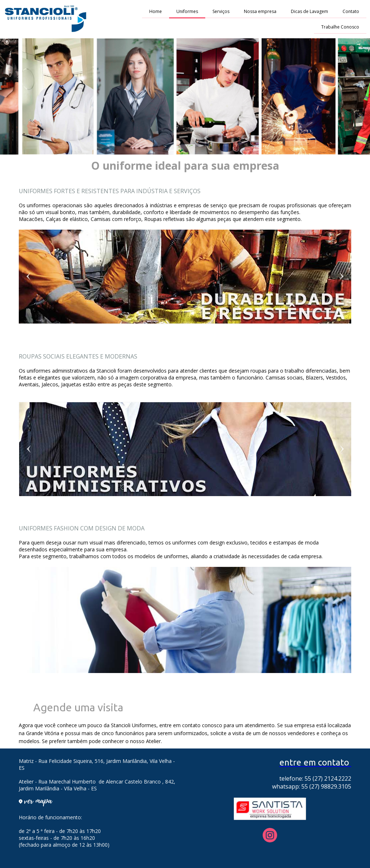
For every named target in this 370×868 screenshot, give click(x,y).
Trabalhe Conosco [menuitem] (340, 27)
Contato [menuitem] (351, 11)
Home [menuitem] (156, 11)
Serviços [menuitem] (221, 11)
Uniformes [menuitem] (187, 11)
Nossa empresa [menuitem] (260, 11)
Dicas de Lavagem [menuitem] (309, 11)
